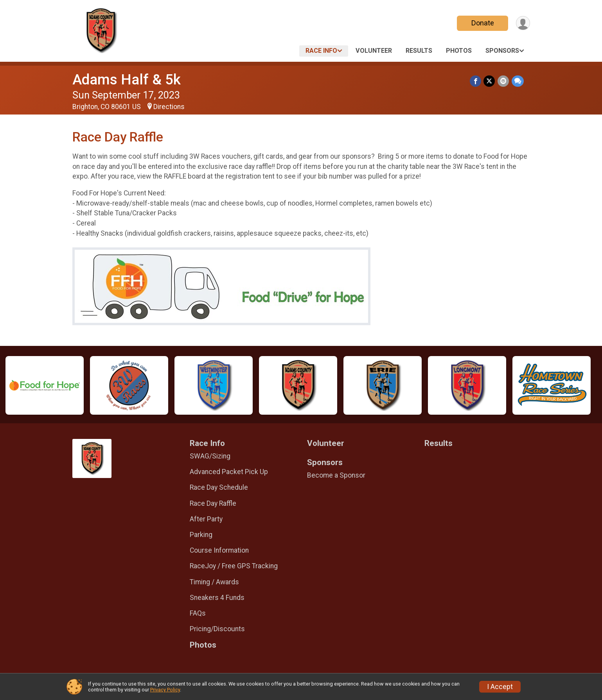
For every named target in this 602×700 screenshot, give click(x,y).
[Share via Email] (504, 81)
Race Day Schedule (219, 487)
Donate (482, 23)
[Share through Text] (518, 81)
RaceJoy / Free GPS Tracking (234, 566)
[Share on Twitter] (490, 81)
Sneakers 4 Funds (217, 598)
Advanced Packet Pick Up (229, 472)
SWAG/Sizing (210, 456)
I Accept (500, 687)
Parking (201, 535)
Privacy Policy (165, 690)
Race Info (321, 51)
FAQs (198, 613)
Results (419, 51)
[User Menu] (523, 23)
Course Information (219, 550)
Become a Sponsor (336, 475)
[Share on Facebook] (476, 81)
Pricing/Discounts (217, 629)
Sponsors (502, 51)
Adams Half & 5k (127, 80)
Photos (459, 51)
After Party (206, 519)
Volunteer (374, 51)
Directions (169, 107)
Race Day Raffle (213, 503)
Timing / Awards (214, 582)
